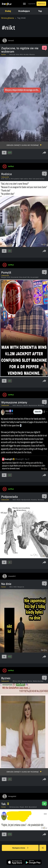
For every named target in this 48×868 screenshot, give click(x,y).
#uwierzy (34, 500)
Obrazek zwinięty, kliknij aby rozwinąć (23, 145)
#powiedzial (33, 807)
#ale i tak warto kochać (37, 179)
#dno (11, 587)
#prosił (26, 405)
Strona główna (8, 18)
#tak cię (8, 179)
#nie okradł (23, 277)
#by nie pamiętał (33, 277)
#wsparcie (21, 587)
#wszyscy (20, 405)
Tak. (5, 804)
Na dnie (6, 584)
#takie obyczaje (38, 681)
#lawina (32, 55)
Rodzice (7, 174)
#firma (15, 681)
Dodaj (8, 11)
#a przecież (15, 277)
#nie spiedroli (15, 179)
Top (40, 11)
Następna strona (20, 848)
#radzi (19, 500)
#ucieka (26, 55)
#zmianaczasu (14, 807)
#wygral (4, 277)
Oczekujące (24, 11)
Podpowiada (9, 497)
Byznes (6, 678)
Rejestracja (41, 4)
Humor (4, 55)
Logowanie (32, 4)
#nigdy (22, 807)
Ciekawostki (5, 177)
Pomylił (6, 272)
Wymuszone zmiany (14, 402)
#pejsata (24, 681)
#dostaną (41, 405)
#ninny (30, 681)
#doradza (41, 500)
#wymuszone (33, 405)
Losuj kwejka (44, 849)
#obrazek (12, 55)
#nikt (21, 55)
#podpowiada (26, 500)
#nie (18, 55)
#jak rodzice (24, 179)
